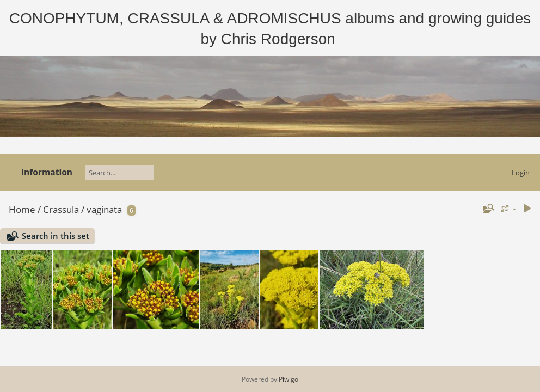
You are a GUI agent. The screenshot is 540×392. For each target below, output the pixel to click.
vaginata (104, 209)
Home (22, 209)
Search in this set (56, 236)
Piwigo (289, 379)
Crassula (61, 209)
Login (521, 173)
